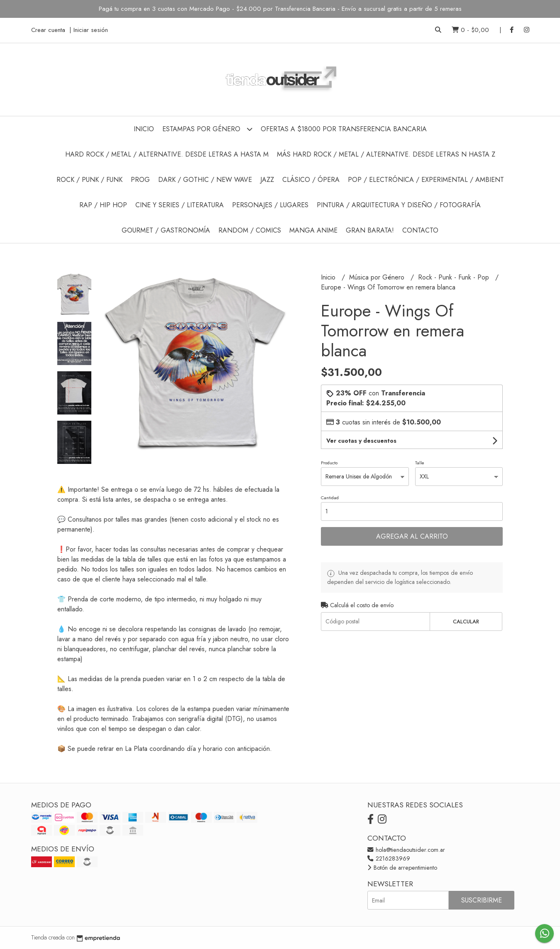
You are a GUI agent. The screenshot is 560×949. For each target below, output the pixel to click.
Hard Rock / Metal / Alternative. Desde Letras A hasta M (167, 154)
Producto (329, 463)
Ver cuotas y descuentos (361, 441)
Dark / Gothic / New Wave (205, 180)
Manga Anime (313, 230)
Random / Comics (250, 230)
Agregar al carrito (412, 536)
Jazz (267, 180)
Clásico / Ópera (311, 180)
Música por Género (378, 277)
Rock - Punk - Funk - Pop (455, 277)
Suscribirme (482, 900)
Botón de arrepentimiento (402, 868)
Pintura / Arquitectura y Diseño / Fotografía (399, 205)
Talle (420, 463)
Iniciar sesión (91, 30)
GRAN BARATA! (370, 230)
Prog (140, 180)
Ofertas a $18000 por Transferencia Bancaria (344, 129)
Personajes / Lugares (270, 205)
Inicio (144, 129)
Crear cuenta (48, 30)
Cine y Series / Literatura (180, 205)
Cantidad (330, 498)
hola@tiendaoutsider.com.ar (406, 850)
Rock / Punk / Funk (89, 180)
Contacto (420, 230)
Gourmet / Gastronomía (166, 230)
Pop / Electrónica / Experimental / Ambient (426, 180)
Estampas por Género (207, 129)
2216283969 (389, 858)
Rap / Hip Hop (103, 205)
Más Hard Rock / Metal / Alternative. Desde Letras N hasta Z (386, 154)
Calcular (466, 622)
